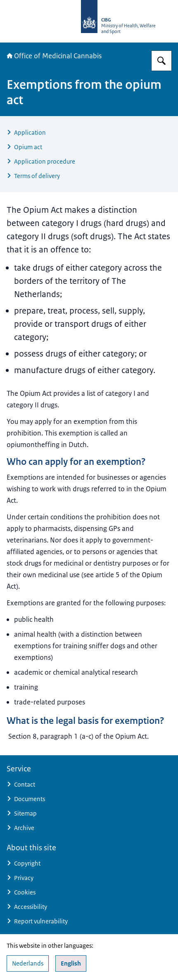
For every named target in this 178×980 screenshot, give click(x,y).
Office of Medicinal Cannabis (54, 56)
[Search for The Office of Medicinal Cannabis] (161, 61)
